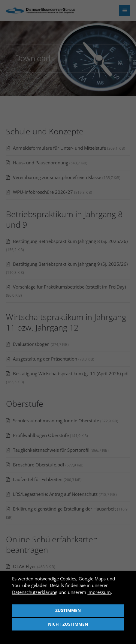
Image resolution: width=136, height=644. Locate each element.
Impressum (99, 592)
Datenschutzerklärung (35, 592)
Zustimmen (68, 610)
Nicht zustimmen (68, 624)
